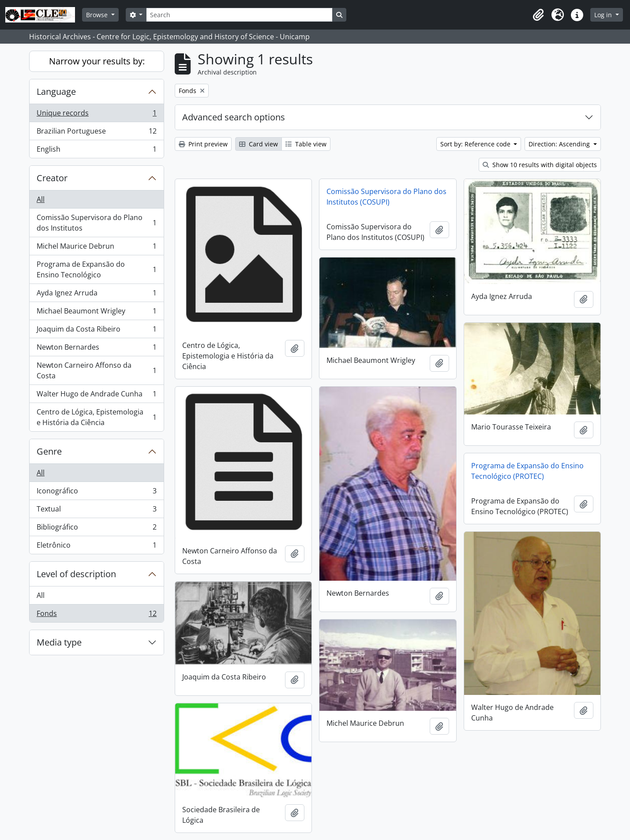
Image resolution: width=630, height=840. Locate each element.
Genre (49, 451)
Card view (259, 144)
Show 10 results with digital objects (540, 165)
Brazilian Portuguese (96, 133)
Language (56, 91)
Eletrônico (96, 547)
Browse (98, 15)
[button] (538, 15)
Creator (52, 178)
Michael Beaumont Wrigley (96, 313)
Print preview (203, 144)
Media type (59, 642)
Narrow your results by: (97, 61)
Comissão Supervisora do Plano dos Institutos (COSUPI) (386, 197)
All (41, 199)
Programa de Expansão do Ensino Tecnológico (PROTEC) (527, 471)
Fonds (96, 615)
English (96, 151)
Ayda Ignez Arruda (96, 295)
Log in (604, 15)
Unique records (96, 115)
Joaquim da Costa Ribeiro (96, 331)
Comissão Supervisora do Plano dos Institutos (96, 223)
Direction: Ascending (560, 144)
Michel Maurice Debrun (96, 248)
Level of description (76, 574)
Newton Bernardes (96, 349)
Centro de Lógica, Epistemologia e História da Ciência (96, 417)
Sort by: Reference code (476, 144)
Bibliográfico (96, 529)
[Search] (239, 15)
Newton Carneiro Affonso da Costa (96, 370)
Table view (306, 144)
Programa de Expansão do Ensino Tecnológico (96, 269)
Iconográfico (96, 493)
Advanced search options (234, 117)
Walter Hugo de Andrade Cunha (96, 396)
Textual (96, 511)
